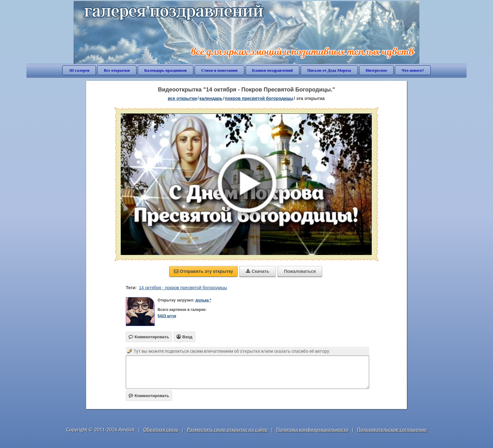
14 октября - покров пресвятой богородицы (183, 288)
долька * (203, 300)
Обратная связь (161, 430)
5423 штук (167, 316)
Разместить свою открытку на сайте (227, 430)
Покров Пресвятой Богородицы (259, 98)
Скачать (258, 271)
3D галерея (79, 70)
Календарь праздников (166, 70)
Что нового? (413, 70)
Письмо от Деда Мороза (329, 70)
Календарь (211, 98)
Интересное (376, 70)
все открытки (182, 98)
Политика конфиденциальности (312, 430)
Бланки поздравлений (273, 70)
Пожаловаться (300, 271)
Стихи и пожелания (219, 70)
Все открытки (117, 70)
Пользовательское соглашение (392, 430)
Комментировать (149, 396)
